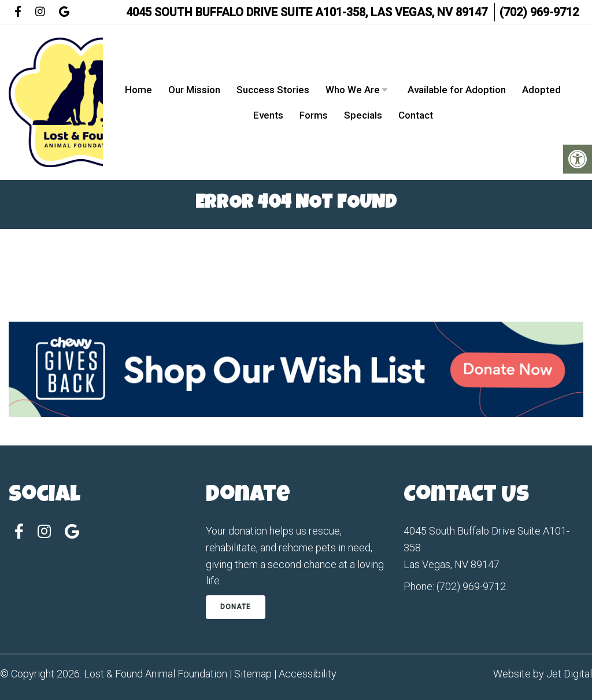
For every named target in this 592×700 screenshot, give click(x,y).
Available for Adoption (457, 90)
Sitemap (253, 674)
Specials (363, 115)
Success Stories (273, 90)
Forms (314, 115)
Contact (416, 115)
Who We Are (353, 90)
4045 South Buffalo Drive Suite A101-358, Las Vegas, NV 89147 (307, 12)
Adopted (541, 90)
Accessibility (308, 674)
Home (138, 90)
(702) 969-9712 (539, 12)
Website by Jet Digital (543, 674)
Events (268, 115)
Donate (236, 607)
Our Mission (194, 90)
